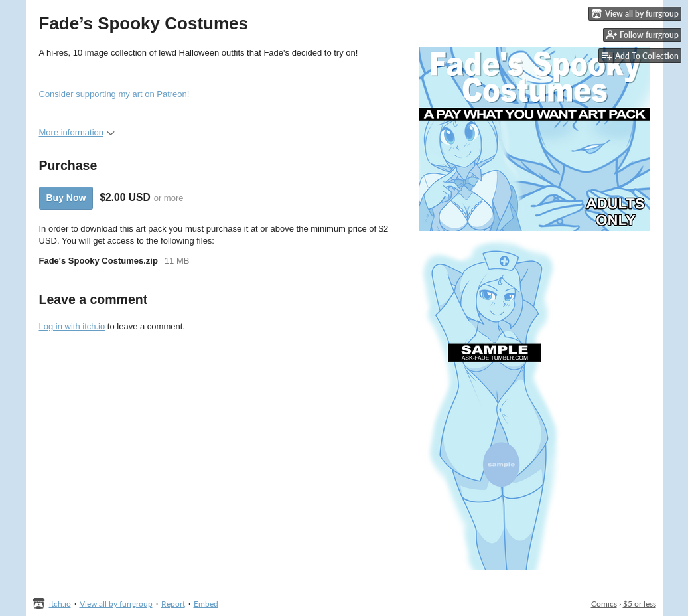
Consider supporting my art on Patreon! (114, 94)
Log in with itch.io (72, 326)
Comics (604, 604)
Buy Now (66, 198)
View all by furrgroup (116, 604)
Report (173, 604)
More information (77, 132)
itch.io (60, 604)
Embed (206, 604)
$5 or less (640, 604)
